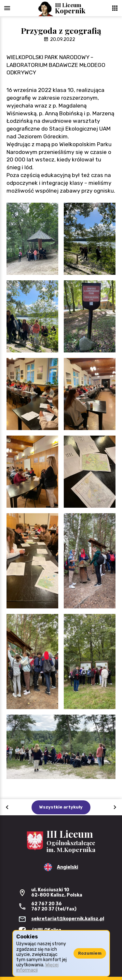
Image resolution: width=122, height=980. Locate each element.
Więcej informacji (37, 967)
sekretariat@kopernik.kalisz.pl (68, 919)
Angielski (68, 867)
